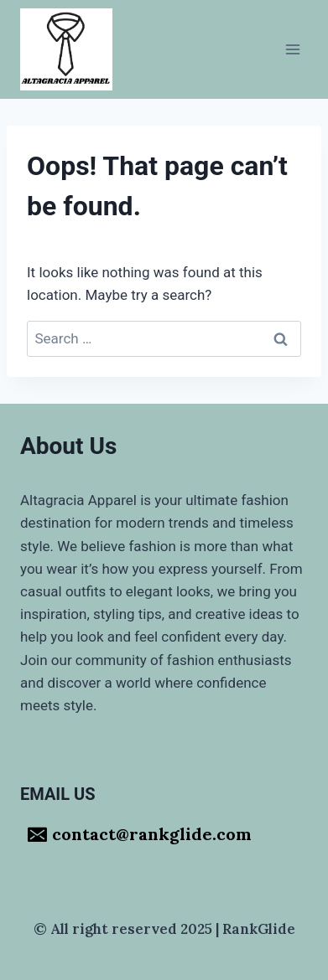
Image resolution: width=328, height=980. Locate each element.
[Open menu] (292, 49)
